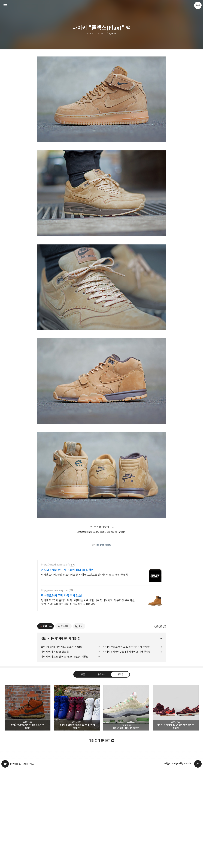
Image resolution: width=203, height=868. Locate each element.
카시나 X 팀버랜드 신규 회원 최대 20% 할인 (67, 669)
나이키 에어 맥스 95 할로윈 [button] (126, 806)
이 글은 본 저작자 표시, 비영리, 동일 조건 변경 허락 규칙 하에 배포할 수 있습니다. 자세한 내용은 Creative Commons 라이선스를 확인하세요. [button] (160, 725)
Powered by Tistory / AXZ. (22, 863)
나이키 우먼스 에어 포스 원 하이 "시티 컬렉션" (127, 746)
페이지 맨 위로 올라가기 (198, 863)
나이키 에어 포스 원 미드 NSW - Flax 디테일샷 (65, 755)
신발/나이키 (112, 34)
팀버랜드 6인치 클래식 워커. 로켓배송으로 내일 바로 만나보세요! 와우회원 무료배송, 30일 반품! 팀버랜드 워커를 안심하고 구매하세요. (88, 701)
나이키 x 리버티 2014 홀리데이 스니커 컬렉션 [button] (176, 806)
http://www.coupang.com (55, 689)
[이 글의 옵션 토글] (51, 725)
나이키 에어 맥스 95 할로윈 (55, 751)
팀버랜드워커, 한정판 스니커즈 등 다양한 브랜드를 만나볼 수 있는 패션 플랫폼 (84, 674)
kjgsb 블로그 (5, 863)
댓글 (83, 773)
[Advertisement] (102, 78)
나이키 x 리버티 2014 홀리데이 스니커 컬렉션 (127, 751)
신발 (44, 737)
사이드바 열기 (5, 5)
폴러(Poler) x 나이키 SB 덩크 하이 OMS (62, 746)
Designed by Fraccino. (182, 862)
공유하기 (101, 773)
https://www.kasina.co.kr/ (55, 664)
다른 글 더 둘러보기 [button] (100, 839)
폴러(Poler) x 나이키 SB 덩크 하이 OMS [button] (28, 806)
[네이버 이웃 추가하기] (79, 725)
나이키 (53, 737)
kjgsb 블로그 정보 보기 (198, 5)
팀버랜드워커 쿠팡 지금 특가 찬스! (61, 695)
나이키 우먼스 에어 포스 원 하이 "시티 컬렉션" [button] (77, 806)
